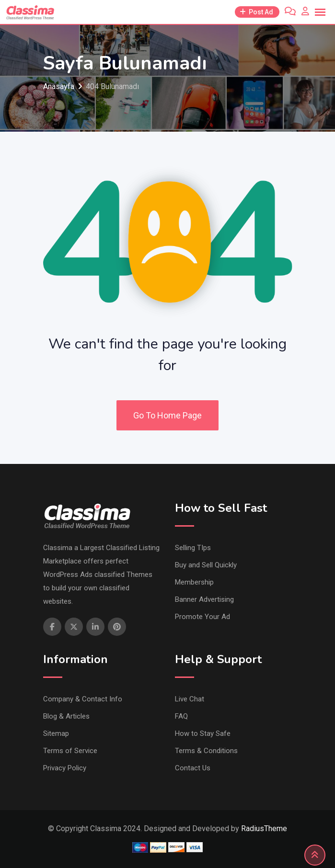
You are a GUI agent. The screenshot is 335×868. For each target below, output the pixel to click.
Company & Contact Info (83, 699)
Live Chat (190, 699)
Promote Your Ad (202, 617)
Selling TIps (193, 548)
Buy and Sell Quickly (206, 565)
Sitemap (56, 733)
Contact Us (193, 768)
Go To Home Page (167, 415)
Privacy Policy (65, 768)
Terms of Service (70, 751)
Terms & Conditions (206, 751)
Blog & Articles (66, 716)
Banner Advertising (204, 599)
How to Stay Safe (203, 733)
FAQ (181, 716)
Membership (194, 582)
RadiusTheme (264, 829)
